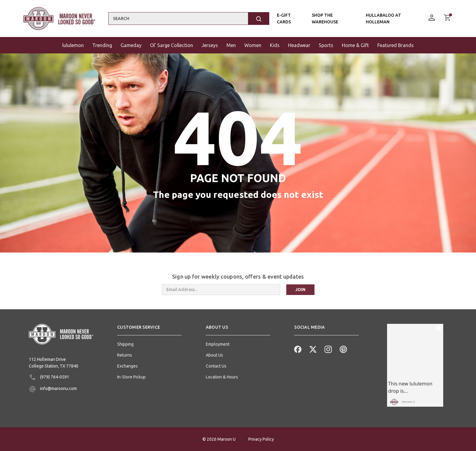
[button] (149, 330)
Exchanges (127, 366)
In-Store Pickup (131, 377)
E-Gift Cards (284, 19)
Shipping (125, 344)
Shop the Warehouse (325, 19)
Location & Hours (222, 377)
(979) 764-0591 (49, 377)
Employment (218, 344)
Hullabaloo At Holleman (383, 19)
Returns (125, 355)
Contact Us (216, 366)
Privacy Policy (261, 439)
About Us (214, 355)
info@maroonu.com (53, 389)
